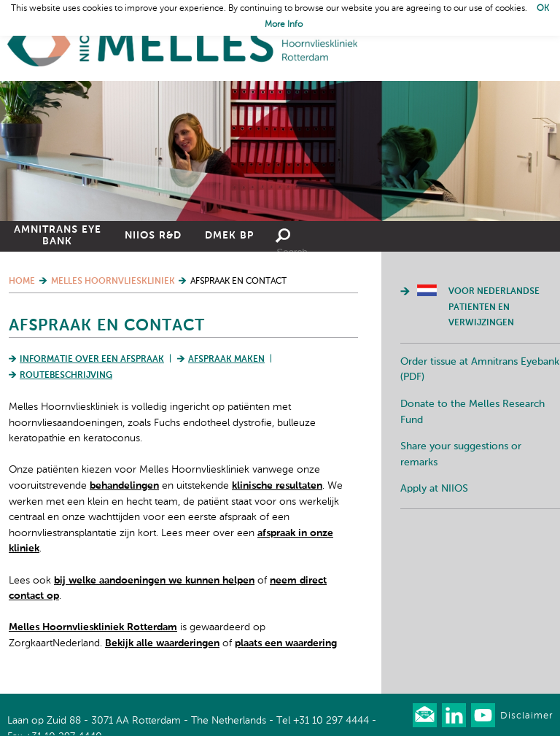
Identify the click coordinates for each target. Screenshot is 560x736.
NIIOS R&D (153, 236)
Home (182, 44)
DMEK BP (229, 236)
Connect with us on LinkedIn (454, 715)
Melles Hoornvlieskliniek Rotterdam (93, 627)
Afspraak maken (226, 360)
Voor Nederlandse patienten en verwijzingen (494, 307)
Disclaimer (526, 716)
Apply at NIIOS (434, 489)
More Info (284, 25)
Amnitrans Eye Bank (58, 236)
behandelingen (124, 486)
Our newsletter (425, 715)
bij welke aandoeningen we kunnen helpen (154, 581)
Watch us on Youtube (483, 715)
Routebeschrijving (66, 376)
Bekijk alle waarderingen (162, 643)
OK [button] (543, 9)
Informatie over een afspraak (92, 360)
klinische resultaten (277, 486)
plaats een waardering (286, 643)
